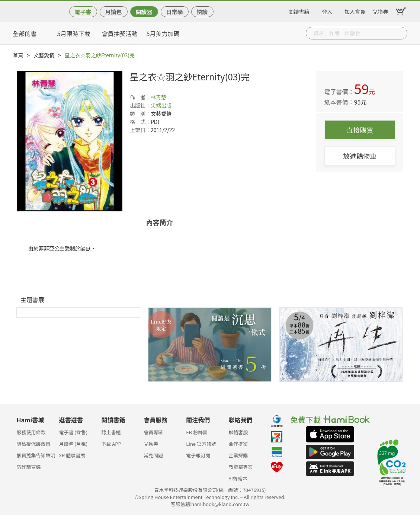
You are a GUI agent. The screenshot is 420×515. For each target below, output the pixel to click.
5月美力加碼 (163, 33)
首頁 (18, 55)
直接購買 (360, 130)
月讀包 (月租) (73, 444)
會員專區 (153, 432)
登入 (327, 10)
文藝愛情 (44, 55)
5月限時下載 (74, 33)
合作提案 (238, 444)
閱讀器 (144, 12)
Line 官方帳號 (201, 444)
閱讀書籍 (299, 10)
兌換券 (381, 10)
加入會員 (355, 10)
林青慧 (158, 97)
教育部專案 (241, 467)
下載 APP (111, 444)
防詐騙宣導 (29, 467)
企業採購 (238, 455)
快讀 (202, 12)
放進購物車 (360, 156)
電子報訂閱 (198, 455)
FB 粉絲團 (197, 432)
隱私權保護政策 (34, 444)
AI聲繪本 (238, 478)
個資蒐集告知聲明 (36, 455)
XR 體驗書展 (72, 455)
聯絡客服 (238, 432)
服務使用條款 (31, 432)
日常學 (174, 12)
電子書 (83, 12)
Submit (401, 33)
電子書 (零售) (73, 432)
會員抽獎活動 (120, 33)
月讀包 (113, 12)
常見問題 (153, 455)
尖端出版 (161, 105)
